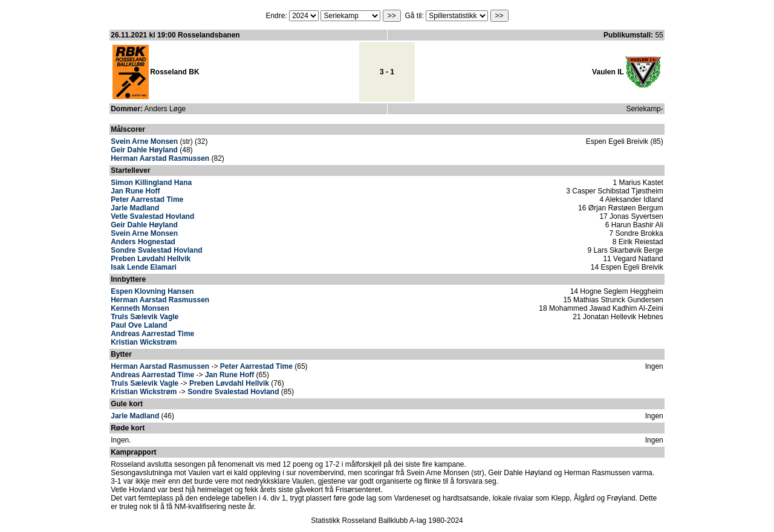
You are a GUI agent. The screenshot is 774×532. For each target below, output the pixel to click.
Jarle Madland (135, 208)
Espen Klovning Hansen (152, 291)
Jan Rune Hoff (135, 191)
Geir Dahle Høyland (144, 150)
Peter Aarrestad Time (147, 199)
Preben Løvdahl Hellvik (151, 259)
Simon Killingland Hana (151, 183)
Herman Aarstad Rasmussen (160, 158)
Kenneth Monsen (140, 308)
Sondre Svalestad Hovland (156, 250)
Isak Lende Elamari (144, 267)
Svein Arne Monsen (144, 141)
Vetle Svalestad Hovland (152, 216)
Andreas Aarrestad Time (152, 334)
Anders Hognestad (143, 242)
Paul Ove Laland (139, 325)
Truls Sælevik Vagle (145, 317)
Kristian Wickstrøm (144, 342)
